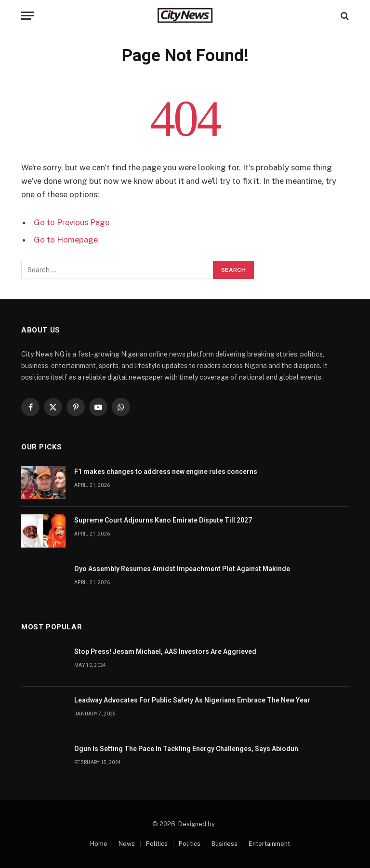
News (127, 844)
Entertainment (269, 844)
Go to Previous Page (72, 222)
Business (225, 844)
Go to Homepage (66, 240)
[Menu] (27, 16)
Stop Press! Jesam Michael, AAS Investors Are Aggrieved (165, 651)
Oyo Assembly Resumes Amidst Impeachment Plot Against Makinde (182, 569)
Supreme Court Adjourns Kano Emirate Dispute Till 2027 (163, 520)
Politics (157, 844)
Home (99, 844)
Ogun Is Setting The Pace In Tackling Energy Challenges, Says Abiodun (186, 749)
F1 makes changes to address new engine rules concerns (166, 472)
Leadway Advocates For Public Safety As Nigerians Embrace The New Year (192, 700)
